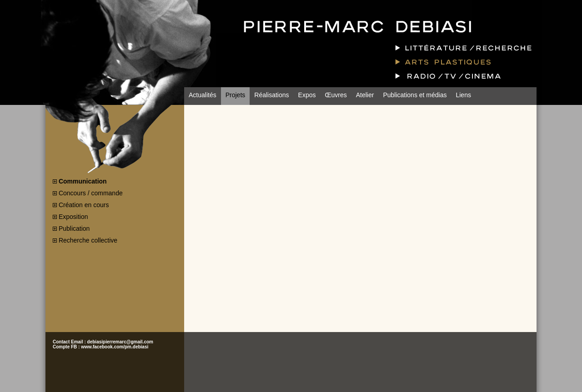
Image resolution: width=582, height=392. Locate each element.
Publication (74, 228)
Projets (236, 95)
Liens (463, 95)
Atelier (365, 95)
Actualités (203, 95)
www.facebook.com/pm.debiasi (115, 347)
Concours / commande (91, 193)
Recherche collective (88, 240)
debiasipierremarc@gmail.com (120, 342)
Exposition (73, 217)
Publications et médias (415, 95)
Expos (307, 95)
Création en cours (84, 205)
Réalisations (271, 95)
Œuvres (336, 95)
